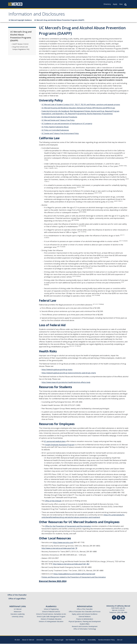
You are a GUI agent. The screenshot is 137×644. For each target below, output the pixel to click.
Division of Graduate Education (51, 619)
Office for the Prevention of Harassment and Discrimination (68, 526)
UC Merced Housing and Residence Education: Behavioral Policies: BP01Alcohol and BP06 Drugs (78, 108)
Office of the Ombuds (53, 501)
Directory (107, 4)
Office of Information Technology (85, 629)
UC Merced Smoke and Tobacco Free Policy (58, 121)
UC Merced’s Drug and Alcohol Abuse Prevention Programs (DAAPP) (59, 20)
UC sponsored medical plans (55, 442)
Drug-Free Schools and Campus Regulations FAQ (21, 48)
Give (121, 4)
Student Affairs (85, 624)
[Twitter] (119, 618)
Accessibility (92, 640)
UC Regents (81, 640)
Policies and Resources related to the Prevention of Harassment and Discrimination (74, 577)
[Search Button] (125, 5)
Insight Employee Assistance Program (60, 445)
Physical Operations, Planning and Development (85, 622)
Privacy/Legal (59, 640)
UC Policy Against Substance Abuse (55, 127)
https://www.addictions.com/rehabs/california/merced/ (74, 574)
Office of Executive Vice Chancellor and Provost (85, 612)
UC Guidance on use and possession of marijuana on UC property (67, 124)
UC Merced (18, 609)
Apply (115, 4)
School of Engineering (51, 609)
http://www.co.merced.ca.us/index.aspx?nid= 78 (59, 549)
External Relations (85, 617)
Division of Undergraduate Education (51, 622)
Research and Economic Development (85, 627)
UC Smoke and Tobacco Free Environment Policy (60, 134)
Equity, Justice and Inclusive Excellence (85, 614)
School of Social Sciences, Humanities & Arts (51, 614)
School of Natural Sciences (51, 612)
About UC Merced (28, 640)
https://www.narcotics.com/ (63, 543)
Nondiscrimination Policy (106, 640)
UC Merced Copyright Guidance (20, 20)
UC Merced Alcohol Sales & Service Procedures (59, 117)
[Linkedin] (123, 618)
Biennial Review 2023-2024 (53, 581)
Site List (120, 640)
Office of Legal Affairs (17, 599)
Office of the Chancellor (17, 595)
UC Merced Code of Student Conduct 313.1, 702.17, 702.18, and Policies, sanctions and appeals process (81, 105)
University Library (18, 617)
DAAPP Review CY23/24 (20, 44)
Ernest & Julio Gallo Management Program (51, 617)
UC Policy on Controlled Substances (55, 130)
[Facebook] (114, 618)
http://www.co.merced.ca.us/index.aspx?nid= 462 (71, 564)
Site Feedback (70, 640)
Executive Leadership (18, 614)
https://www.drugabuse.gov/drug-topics (57, 370)
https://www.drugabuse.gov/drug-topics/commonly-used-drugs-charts (69, 373)
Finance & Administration (85, 619)
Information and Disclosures (38, 15)
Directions (40, 640)
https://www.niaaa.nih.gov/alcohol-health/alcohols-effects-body (66, 383)
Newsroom (18, 612)
